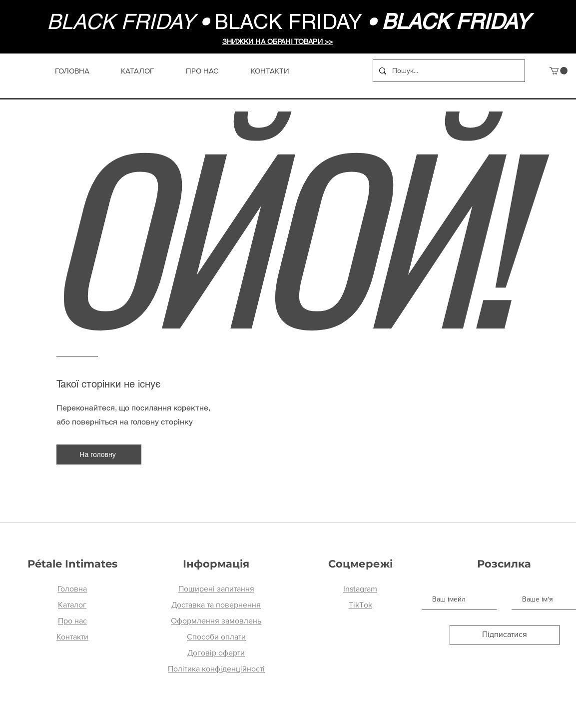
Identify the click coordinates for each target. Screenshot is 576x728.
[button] (559, 71)
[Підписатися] (505, 635)
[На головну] (99, 454)
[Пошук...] (448, 71)
